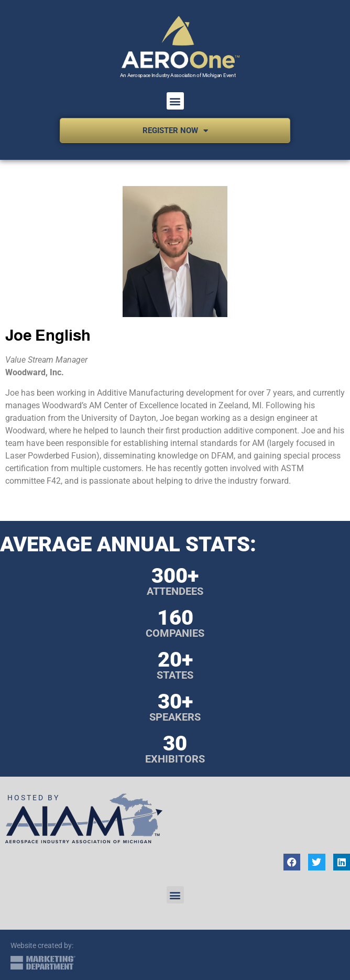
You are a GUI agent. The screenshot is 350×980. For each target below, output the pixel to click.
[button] (175, 101)
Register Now (175, 131)
